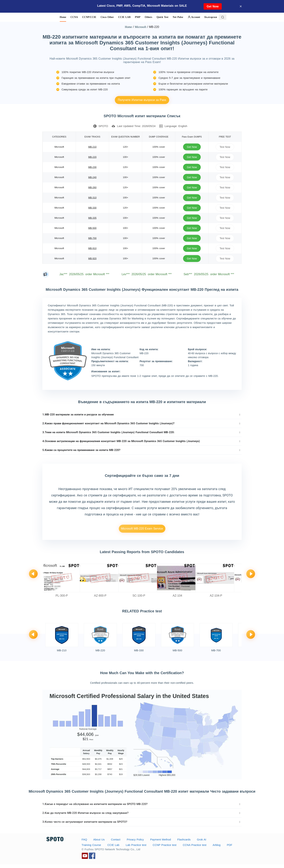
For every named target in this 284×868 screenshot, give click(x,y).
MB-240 (92, 177)
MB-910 (92, 248)
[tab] (142, 415)
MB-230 (92, 167)
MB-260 (92, 187)
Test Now (225, 147)
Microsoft (140, 27)
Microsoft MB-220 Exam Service (142, 529)
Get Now (213, 6)
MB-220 (92, 157)
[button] (142, 415)
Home (129, 27)
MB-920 (92, 258)
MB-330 (92, 208)
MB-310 (92, 198)
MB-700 (92, 238)
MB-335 (92, 218)
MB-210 (92, 147)
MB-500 (92, 228)
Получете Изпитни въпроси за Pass (142, 100)
